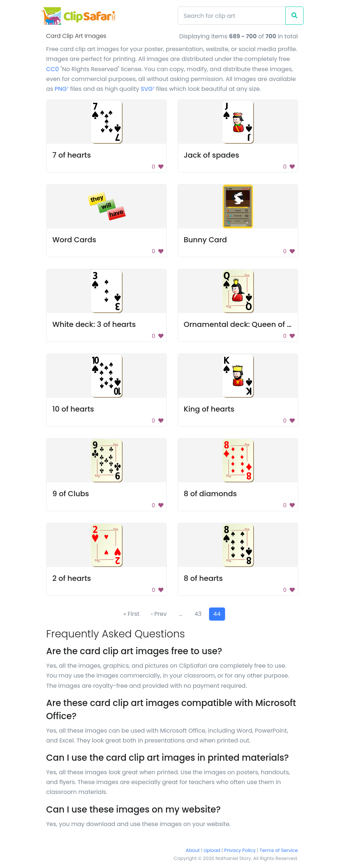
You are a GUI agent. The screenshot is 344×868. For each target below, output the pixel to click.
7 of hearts (72, 155)
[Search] (232, 16)
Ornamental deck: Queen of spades (249, 324)
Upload (212, 850)
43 (198, 614)
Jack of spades (212, 155)
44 (217, 614)
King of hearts (209, 409)
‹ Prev (159, 614)
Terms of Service (279, 850)
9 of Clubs (71, 494)
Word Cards (74, 240)
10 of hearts (73, 409)
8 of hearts (203, 578)
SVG (148, 89)
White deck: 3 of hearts (94, 324)
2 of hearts (72, 578)
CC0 (53, 69)
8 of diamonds (210, 494)
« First (131, 614)
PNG (62, 89)
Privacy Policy (240, 850)
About (193, 850)
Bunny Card (206, 240)
